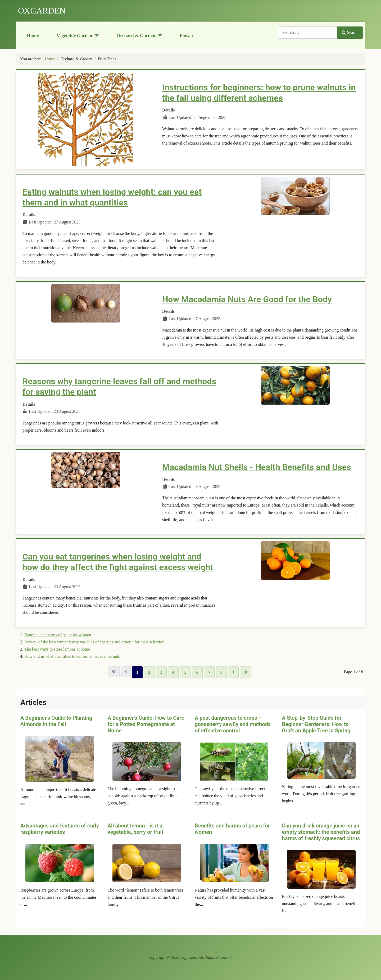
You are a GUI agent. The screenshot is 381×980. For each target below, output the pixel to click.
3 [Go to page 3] (161, 672)
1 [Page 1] (137, 672)
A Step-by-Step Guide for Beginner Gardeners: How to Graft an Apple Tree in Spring (316, 724)
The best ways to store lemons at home (57, 649)
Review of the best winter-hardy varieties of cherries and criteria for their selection (94, 642)
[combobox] (308, 32)
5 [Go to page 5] (185, 672)
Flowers (188, 35)
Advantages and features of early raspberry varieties (60, 829)
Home (33, 35)
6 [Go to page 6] (197, 672)
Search (350, 32)
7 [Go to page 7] (209, 672)
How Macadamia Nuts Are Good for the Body (247, 299)
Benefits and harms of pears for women (58, 635)
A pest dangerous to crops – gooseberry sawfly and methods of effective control (233, 724)
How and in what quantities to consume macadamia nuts (72, 656)
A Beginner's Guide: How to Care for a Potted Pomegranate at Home (146, 724)
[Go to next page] (233, 672)
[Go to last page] (246, 672)
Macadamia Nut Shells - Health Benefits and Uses (257, 467)
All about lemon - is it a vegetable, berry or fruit (136, 829)
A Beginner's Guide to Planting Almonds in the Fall (56, 721)
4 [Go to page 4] (173, 672)
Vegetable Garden (74, 35)
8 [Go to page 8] (221, 672)
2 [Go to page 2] (149, 672)
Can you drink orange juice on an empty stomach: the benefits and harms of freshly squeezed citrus (321, 832)
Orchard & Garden (136, 35)
